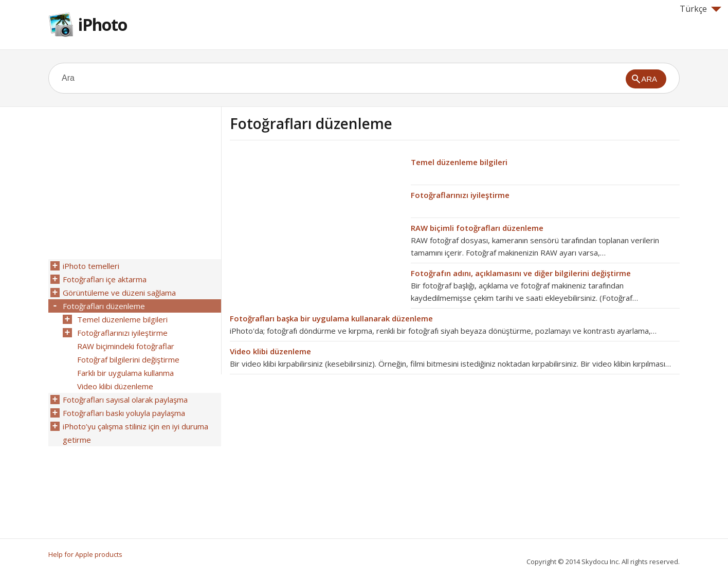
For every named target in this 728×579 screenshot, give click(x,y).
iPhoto (103, 24)
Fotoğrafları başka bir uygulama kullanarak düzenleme (331, 318)
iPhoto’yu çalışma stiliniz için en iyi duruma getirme (135, 433)
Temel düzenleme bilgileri (459, 162)
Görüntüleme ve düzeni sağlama (119, 293)
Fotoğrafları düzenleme (104, 306)
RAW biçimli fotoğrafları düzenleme (477, 228)
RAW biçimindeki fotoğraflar (126, 346)
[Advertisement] (316, 228)
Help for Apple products (85, 554)
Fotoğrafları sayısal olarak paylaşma (125, 400)
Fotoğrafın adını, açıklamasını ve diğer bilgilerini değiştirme (521, 273)
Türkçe (700, 9)
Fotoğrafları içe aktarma (105, 279)
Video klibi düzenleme (270, 351)
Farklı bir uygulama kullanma (125, 373)
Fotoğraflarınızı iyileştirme (460, 195)
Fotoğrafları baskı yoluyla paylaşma (124, 413)
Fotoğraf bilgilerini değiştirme (128, 359)
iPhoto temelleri (91, 266)
